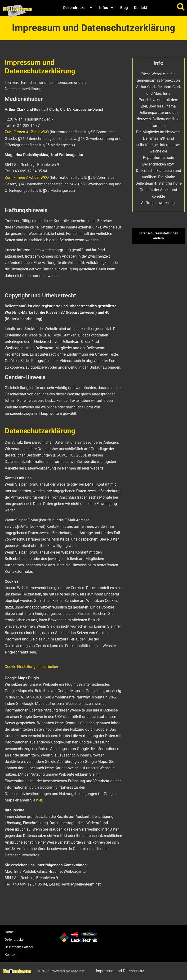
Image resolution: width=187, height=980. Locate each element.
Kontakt (140, 8)
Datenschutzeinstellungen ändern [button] (158, 236)
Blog (124, 8)
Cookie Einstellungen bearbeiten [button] (31, 667)
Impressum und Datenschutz (120, 971)
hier (39, 800)
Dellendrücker (78, 8)
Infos (107, 8)
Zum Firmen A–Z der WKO (27, 132)
